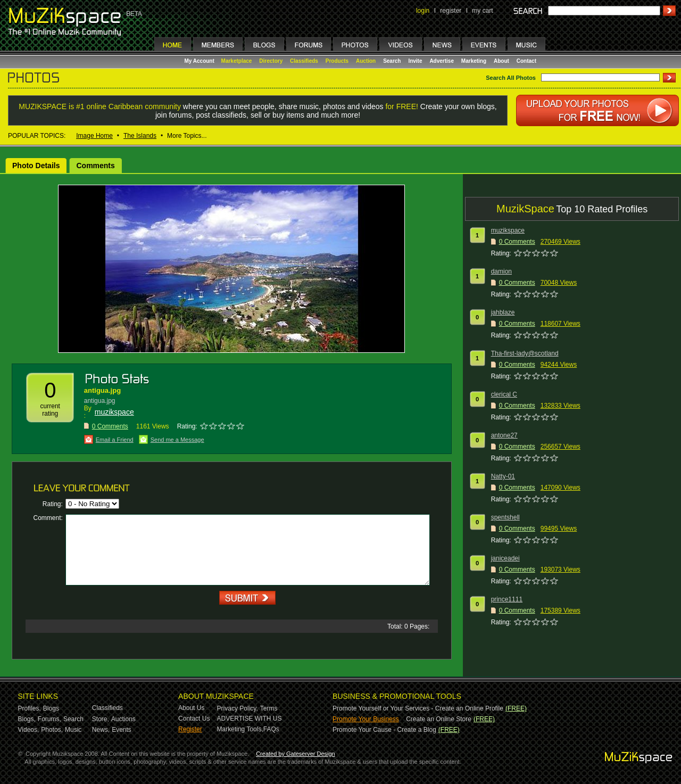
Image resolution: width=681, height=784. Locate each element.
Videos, (29, 730)
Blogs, (27, 719)
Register (190, 729)
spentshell (505, 517)
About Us (191, 708)
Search (392, 61)
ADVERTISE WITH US (250, 719)
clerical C (504, 394)
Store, (101, 719)
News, (101, 730)
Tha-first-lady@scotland (525, 353)
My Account (200, 61)
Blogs (51, 708)
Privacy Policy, (238, 708)
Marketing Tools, (240, 729)
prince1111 (507, 599)
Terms (269, 708)
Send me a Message (177, 440)
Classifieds (304, 61)
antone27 (504, 435)
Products (337, 61)
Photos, (52, 730)
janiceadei (505, 558)
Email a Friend (115, 440)
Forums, (49, 719)
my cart (482, 11)
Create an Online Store (439, 719)
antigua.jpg (102, 390)
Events (122, 730)
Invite (415, 61)
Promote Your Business (366, 719)
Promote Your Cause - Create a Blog (384, 730)
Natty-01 (503, 476)
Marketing (474, 61)
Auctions (123, 719)
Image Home (94, 136)
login (423, 11)
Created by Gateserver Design (296, 754)
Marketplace (237, 61)
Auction (366, 61)
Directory (271, 61)
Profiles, (30, 708)
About (501, 61)
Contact (526, 61)
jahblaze (503, 312)
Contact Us (194, 719)
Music (73, 730)
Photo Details (36, 166)
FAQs (271, 729)
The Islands (140, 136)
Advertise (442, 61)
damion (501, 271)
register (451, 11)
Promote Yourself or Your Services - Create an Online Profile (418, 708)
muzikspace (114, 412)
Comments (95, 166)
